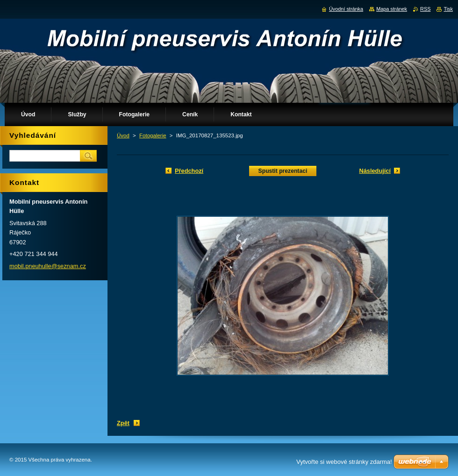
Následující (375, 171)
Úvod (123, 135)
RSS (425, 9)
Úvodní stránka (346, 9)
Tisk (448, 9)
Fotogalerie (153, 135)
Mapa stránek (392, 9)
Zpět (123, 423)
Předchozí (189, 171)
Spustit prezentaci (283, 171)
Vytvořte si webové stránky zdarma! (344, 462)
